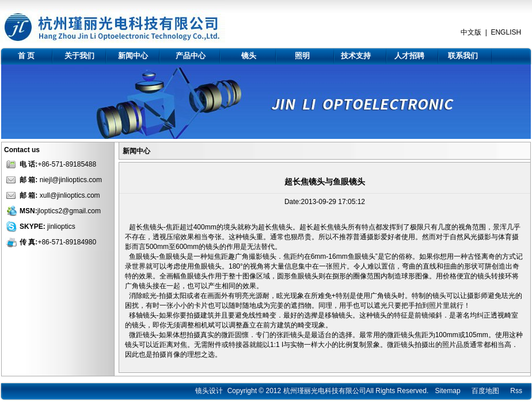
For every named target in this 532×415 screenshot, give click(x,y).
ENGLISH (506, 32)
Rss (516, 391)
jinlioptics (61, 227)
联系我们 (463, 56)
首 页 (26, 56)
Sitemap (448, 391)
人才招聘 (409, 56)
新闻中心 (133, 56)
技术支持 (356, 56)
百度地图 (485, 391)
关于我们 (79, 56)
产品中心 (191, 56)
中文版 (471, 32)
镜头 (249, 56)
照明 (302, 56)
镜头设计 (209, 391)
